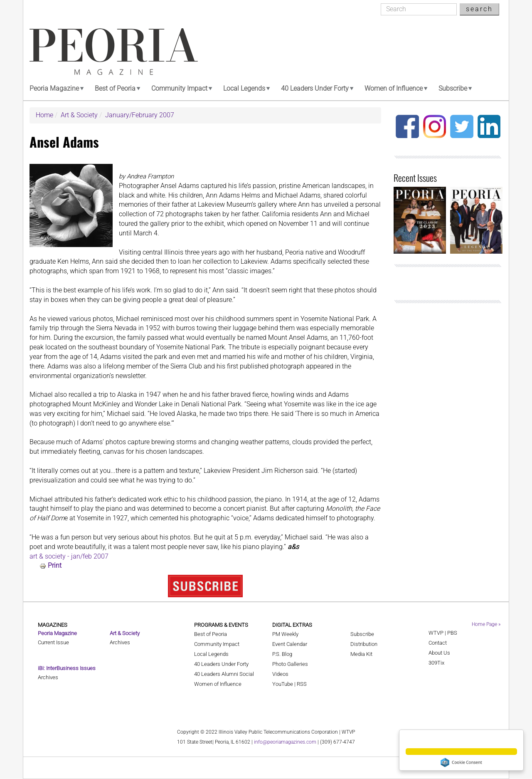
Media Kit (361, 654)
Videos (280, 674)
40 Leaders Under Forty (315, 88)
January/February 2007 (140, 115)
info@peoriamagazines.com (285, 742)
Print (55, 565)
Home (44, 115)
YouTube (283, 684)
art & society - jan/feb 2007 (69, 556)
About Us (439, 653)
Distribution (364, 644)
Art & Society (79, 115)
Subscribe (453, 88)
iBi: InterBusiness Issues (67, 668)
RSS (302, 684)
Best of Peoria (115, 88)
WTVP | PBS (443, 633)
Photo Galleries (290, 664)
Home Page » (486, 624)
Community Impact (179, 88)
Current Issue (53, 642)
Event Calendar (290, 644)
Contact (438, 643)
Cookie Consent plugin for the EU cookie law (461, 762)
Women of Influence (394, 88)
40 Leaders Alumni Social (224, 674)
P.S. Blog (282, 654)
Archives (48, 677)
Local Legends (244, 88)
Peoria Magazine (54, 88)
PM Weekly (285, 634)
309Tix (436, 663)
